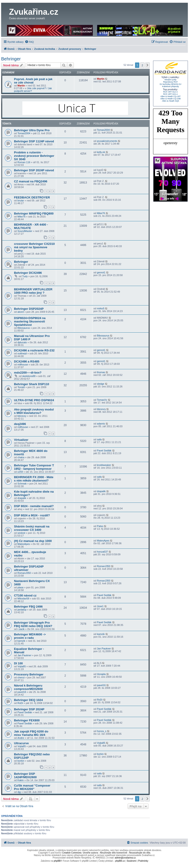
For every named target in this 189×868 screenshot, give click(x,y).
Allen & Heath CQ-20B (170, 99)
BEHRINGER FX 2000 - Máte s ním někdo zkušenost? (34, 479)
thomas (101, 372)
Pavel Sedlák (104, 451)
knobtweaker (104, 465)
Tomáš (21, 387)
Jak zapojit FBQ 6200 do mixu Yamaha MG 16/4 (31, 733)
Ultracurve (21, 743)
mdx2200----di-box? (28, 373)
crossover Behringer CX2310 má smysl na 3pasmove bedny (34, 247)
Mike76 (21, 217)
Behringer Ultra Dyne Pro (32, 130)
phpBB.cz (120, 861)
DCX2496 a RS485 (27, 361)
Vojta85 (22, 666)
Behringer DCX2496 (28, 273)
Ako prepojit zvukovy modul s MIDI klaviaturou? (34, 411)
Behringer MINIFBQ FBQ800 (34, 213)
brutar (21, 200)
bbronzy (22, 416)
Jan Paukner (24, 655)
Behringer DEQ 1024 (28, 700)
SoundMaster (25, 231)
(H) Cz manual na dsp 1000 (33, 541)
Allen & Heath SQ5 (170, 101)
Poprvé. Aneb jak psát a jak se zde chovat (33, 81)
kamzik (21, 641)
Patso (100, 526)
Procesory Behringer (29, 674)
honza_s (102, 731)
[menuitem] (29, 42)
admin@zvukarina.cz (125, 858)
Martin (21, 86)
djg (19, 792)
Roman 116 (24, 162)
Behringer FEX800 (27, 720)
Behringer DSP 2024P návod (34, 170)
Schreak (22, 484)
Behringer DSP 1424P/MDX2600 (25, 775)
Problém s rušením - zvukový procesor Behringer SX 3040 (34, 156)
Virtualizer (21, 440)
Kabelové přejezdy (170, 86)
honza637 (102, 552)
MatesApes (24, 544)
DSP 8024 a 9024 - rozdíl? (32, 515)
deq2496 (20, 424)
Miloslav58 (23, 599)
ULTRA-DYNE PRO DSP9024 (34, 400)
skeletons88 (29, 376)
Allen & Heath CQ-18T (170, 96)
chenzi (21, 677)
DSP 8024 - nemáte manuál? (34, 506)
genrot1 (101, 272)
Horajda (101, 674)
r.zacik (21, 629)
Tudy (25, 276)
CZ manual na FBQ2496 (31, 181)
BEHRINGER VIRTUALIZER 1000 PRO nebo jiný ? (33, 291)
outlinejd (22, 353)
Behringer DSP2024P (29, 309)
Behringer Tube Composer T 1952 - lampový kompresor (34, 467)
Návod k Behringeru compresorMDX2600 (28, 687)
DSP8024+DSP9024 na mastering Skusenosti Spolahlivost (30, 321)
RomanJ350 (24, 573)
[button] (147, 65)
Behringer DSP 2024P (29, 709)
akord (21, 312)
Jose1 (100, 606)
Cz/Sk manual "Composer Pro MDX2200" (32, 787)
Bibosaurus (24, 328)
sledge (100, 384)
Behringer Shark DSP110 (31, 384)
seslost (21, 533)
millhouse (23, 365)
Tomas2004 (24, 133)
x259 (20, 472)
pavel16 (22, 692)
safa (99, 439)
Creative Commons (72, 853)
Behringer (11, 59)
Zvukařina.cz (34, 12)
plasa (20, 587)
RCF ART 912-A (171, 92)
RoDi (20, 703)
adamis (101, 424)
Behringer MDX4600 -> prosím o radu (30, 636)
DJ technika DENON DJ (170, 84)
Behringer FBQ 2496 (28, 607)
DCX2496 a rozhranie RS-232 (34, 350)
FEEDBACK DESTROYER (32, 197)
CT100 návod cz (25, 595)
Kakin (21, 780)
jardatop (22, 610)
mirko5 (101, 308)
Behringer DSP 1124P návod (34, 141)
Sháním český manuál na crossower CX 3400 (32, 528)
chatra (21, 457)
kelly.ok (101, 152)
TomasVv (102, 400)
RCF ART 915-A (171, 94)
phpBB (57, 861)
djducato (22, 342)
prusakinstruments (107, 141)
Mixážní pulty (171, 80)
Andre (21, 738)
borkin (21, 761)
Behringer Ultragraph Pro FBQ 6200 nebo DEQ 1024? (33, 624)
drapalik (22, 498)
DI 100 (18, 663)
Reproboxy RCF (171, 82)
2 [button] (142, 65)
